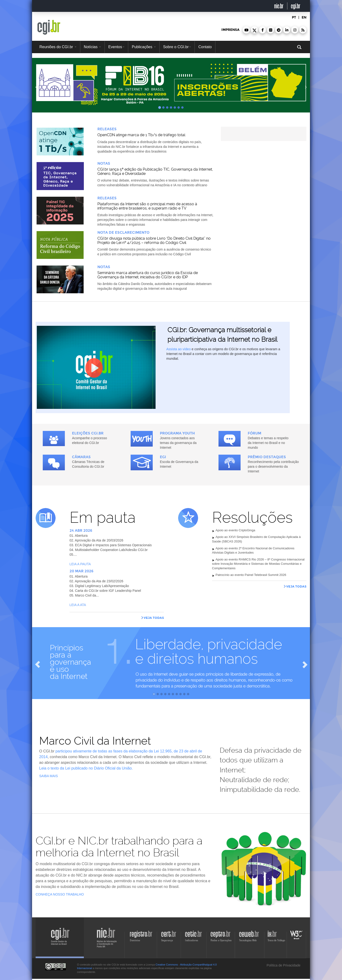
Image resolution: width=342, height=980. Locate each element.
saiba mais (49, 776)
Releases (107, 129)
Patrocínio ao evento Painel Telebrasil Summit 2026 (251, 575)
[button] (246, 30)
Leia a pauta (80, 564)
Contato (205, 47)
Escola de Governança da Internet (179, 464)
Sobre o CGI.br (177, 47)
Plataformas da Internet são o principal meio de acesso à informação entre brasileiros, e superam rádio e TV (147, 206)
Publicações (144, 47)
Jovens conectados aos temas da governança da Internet (178, 443)
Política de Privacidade (283, 965)
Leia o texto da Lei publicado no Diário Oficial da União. (86, 768)
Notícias (92, 47)
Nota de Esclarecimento (123, 233)
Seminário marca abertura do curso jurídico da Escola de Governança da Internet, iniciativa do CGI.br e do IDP (148, 275)
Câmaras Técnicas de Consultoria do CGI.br (88, 464)
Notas (104, 163)
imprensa (230, 30)
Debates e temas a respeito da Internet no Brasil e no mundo (268, 443)
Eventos (116, 47)
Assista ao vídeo (178, 349)
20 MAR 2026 (81, 571)
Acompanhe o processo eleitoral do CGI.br (89, 440)
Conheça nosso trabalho (60, 894)
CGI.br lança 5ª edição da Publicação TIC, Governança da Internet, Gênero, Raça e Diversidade (155, 171)
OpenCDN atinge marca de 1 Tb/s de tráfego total (141, 135)
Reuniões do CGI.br (58, 47)
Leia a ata (78, 605)
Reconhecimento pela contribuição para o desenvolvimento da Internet (273, 467)
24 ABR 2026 (81, 531)
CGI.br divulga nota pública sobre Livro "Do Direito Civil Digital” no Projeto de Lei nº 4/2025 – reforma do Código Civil (154, 240)
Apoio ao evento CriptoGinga (235, 530)
